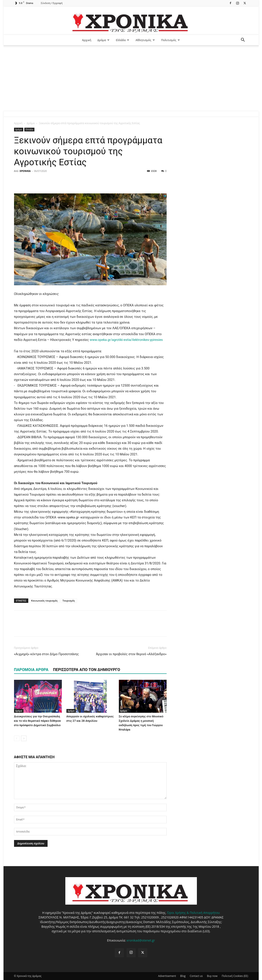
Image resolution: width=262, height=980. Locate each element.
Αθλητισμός (145, 40)
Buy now (212, 976)
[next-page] (24, 738)
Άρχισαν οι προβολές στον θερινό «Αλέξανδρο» (131, 654)
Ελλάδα (122, 40)
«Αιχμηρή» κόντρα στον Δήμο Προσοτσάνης (46, 654)
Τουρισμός (69, 601)
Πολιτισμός (170, 40)
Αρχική (87, 40)
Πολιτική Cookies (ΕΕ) (235, 976)
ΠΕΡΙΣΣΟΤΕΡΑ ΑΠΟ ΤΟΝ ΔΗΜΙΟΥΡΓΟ (87, 670)
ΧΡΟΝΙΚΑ (25, 171)
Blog (183, 976)
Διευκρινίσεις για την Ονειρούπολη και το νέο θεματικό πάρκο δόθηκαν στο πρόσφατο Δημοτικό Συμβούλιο (37, 721)
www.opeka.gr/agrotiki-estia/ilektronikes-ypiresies (126, 340)
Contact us (196, 976)
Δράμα (103, 40)
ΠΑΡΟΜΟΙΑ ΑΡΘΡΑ (31, 670)
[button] (243, 40)
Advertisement (167, 976)
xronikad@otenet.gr (141, 940)
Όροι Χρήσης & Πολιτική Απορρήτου (193, 913)
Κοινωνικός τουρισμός (44, 601)
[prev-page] (17, 738)
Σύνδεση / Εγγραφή (52, 3)
